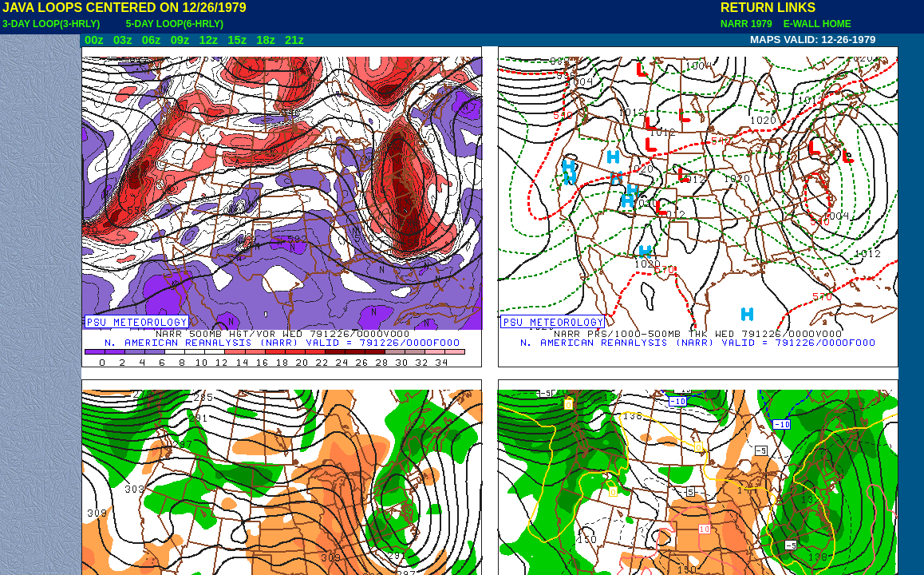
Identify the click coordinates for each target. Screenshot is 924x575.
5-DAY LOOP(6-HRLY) (175, 24)
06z (152, 40)
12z (208, 40)
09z (180, 40)
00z (94, 40)
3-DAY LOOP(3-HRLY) (51, 24)
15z (237, 40)
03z (123, 40)
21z (294, 40)
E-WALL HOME (815, 24)
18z (266, 40)
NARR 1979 (748, 24)
